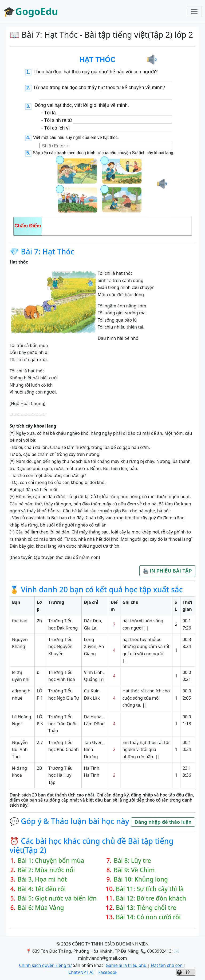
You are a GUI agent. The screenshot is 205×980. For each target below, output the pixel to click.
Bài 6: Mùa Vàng (41, 908)
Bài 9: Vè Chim (134, 870)
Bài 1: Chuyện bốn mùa (51, 861)
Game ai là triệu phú (127, 965)
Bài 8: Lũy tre (132, 861)
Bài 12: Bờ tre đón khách (151, 898)
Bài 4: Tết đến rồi (42, 889)
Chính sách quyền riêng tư (45, 965)
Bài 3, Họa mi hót (42, 879)
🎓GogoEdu (31, 11)
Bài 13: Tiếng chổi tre (146, 908)
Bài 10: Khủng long (141, 879)
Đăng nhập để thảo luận (163, 822)
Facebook (108, 972)
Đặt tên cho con (167, 965)
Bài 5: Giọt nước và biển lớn (57, 898)
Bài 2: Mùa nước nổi (46, 870)
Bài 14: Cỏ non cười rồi (148, 917)
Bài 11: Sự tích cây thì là (150, 889)
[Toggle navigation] (194, 12)
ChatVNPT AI (81, 972)
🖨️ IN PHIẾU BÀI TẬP (167, 571)
